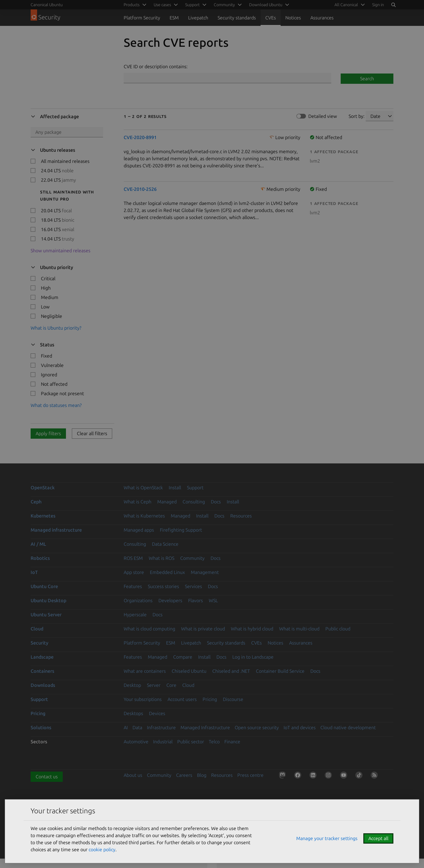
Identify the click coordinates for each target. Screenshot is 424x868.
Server (154, 685)
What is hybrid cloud (252, 629)
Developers (170, 600)
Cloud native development (348, 727)
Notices (293, 18)
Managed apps (139, 530)
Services (193, 586)
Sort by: (357, 116)
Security (39, 643)
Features (133, 586)
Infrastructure (161, 727)
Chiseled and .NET (231, 671)
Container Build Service (280, 671)
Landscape (42, 657)
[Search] (393, 5)
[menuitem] (349, 5)
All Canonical (346, 5)
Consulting (194, 502)
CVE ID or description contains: (156, 66)
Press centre (250, 775)
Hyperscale (135, 615)
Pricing (210, 699)
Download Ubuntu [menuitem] (266, 5)
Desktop (132, 685)
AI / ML (38, 544)
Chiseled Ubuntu (189, 671)
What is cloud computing (149, 629)
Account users (182, 699)
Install (175, 488)
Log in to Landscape (253, 657)
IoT (34, 572)
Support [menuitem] (192, 5)
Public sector (191, 742)
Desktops (133, 713)
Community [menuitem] (224, 5)
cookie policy (102, 849)
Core (171, 685)
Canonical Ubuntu (47, 5)
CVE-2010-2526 (140, 189)
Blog (202, 775)
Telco (214, 742)
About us (133, 775)
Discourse (233, 699)
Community (192, 558)
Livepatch (198, 18)
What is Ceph (138, 502)
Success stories (163, 586)
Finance (232, 742)
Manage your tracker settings (327, 838)
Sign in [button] (378, 5)
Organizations (138, 600)
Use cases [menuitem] (162, 5)
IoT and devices (300, 727)
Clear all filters (92, 433)
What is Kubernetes (144, 516)
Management (205, 572)
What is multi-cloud (299, 629)
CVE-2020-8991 (140, 137)
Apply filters (48, 433)
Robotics (40, 558)
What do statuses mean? (56, 405)
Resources (241, 516)
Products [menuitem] (132, 5)
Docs (216, 502)
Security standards (237, 18)
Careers (184, 775)
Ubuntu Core (44, 586)
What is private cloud (203, 629)
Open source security (257, 727)
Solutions (41, 727)
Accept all (378, 838)
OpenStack (43, 488)
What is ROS (162, 558)
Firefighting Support (181, 530)
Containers (42, 671)
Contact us (47, 777)
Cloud (37, 629)
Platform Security (142, 18)
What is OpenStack (143, 488)
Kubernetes (43, 516)
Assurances (322, 18)
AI (126, 727)
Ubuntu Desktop (48, 600)
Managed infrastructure (56, 530)
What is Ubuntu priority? (56, 328)
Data (137, 727)
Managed (167, 502)
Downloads (43, 685)
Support (195, 488)
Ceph (36, 502)
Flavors (196, 600)
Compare (183, 657)
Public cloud (338, 629)
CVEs (271, 18)
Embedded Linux (167, 572)
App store (134, 572)
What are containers (145, 671)
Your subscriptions (143, 699)
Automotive (136, 742)
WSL (213, 600)
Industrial (163, 742)
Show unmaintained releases (61, 251)
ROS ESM (133, 558)
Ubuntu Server (46, 615)
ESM (174, 18)
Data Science (165, 544)
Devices (157, 713)
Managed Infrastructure (205, 727)
